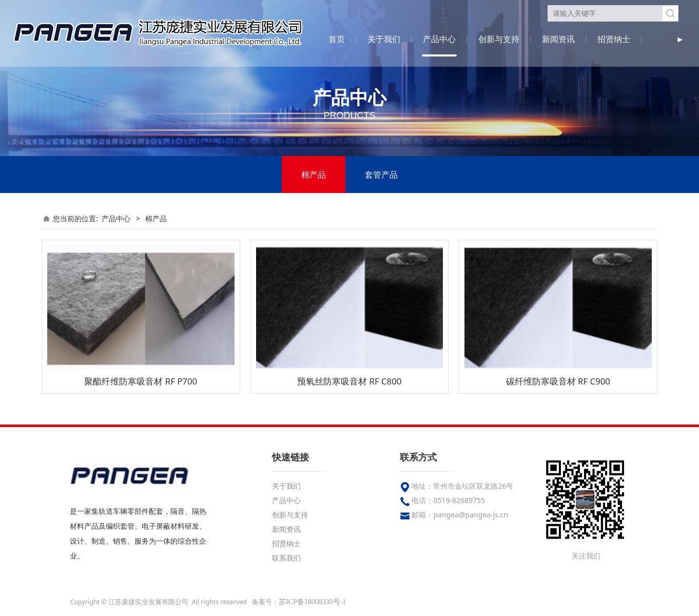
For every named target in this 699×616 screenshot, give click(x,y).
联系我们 (286, 558)
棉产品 (314, 175)
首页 (337, 39)
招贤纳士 (614, 39)
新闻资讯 (558, 39)
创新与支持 (499, 39)
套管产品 (381, 175)
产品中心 (439, 39)
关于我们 (384, 39)
